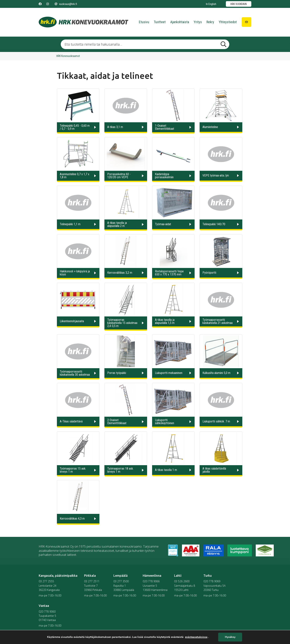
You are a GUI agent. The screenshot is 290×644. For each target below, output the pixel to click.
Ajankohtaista (180, 22)
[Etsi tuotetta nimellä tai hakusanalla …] (145, 44)
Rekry (210, 22)
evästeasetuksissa (196, 637)
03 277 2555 (46, 581)
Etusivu (144, 22)
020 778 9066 (151, 581)
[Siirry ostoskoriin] (247, 22)
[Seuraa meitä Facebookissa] (40, 4)
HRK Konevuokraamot (68, 56)
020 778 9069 (212, 581)
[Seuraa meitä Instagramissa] (48, 4)
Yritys (198, 22)
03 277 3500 (121, 581)
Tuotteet (160, 22)
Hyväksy (230, 637)
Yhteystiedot (228, 22)
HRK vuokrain (239, 4)
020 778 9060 (47, 612)
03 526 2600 (182, 581)
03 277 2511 (92, 581)
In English (211, 4)
